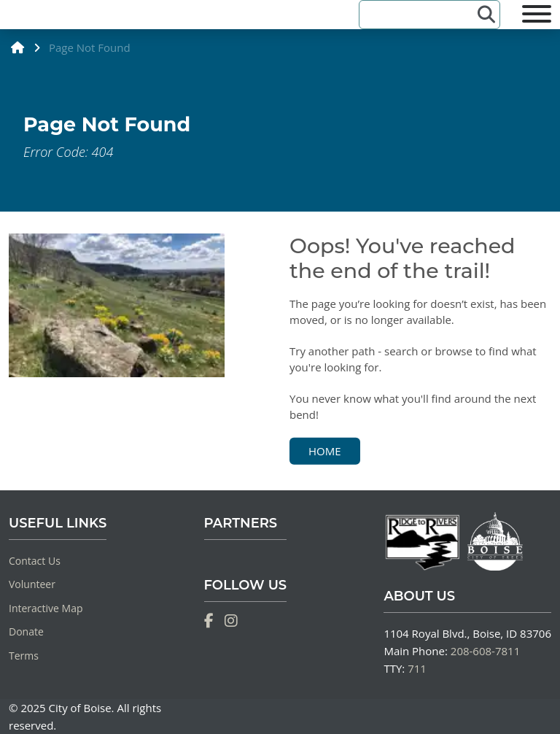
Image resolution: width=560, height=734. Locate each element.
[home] (18, 47)
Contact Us (35, 561)
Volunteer (32, 584)
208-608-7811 (485, 651)
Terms (24, 656)
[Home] (9, 19)
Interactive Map (46, 608)
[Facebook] (209, 621)
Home (325, 450)
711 (417, 668)
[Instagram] (231, 621)
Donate (26, 631)
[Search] (421, 15)
